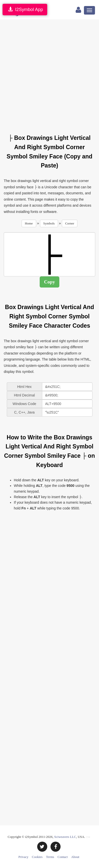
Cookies (37, 857)
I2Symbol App (25, 9)
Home (29, 223)
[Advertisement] (49, 74)
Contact (63, 857)
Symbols (49, 223)
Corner (70, 223)
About (75, 857)
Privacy (23, 857)
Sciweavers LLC (65, 837)
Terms (50, 857)
